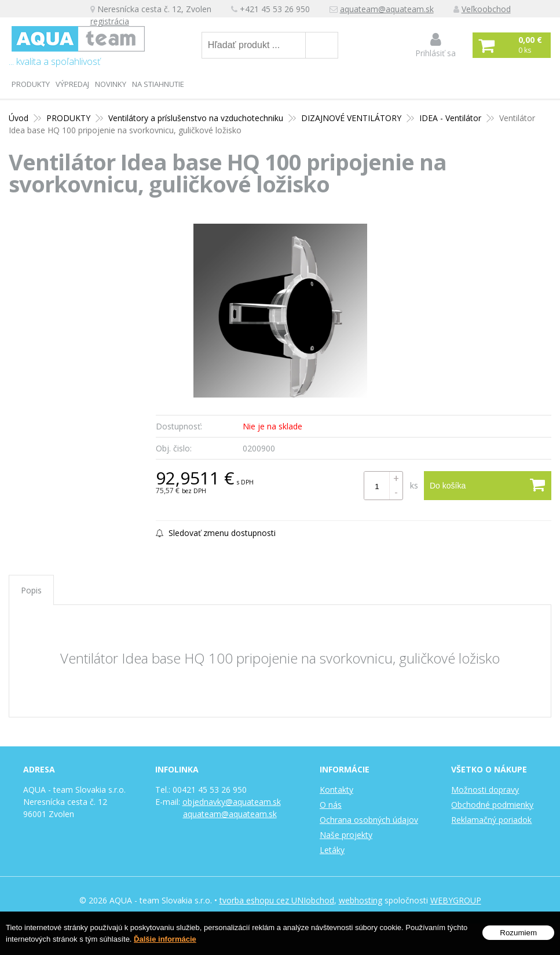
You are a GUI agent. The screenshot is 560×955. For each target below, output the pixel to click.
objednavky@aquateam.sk (232, 802)
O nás (331, 805)
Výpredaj (72, 84)
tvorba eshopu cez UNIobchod (277, 900)
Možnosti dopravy (485, 790)
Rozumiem (518, 933)
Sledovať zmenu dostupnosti (216, 533)
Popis (31, 590)
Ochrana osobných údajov (369, 820)
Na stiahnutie (158, 84)
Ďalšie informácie (165, 940)
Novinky (111, 84)
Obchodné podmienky (492, 805)
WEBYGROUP (456, 900)
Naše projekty (346, 835)
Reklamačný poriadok (491, 820)
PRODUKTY (31, 84)
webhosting (360, 900)
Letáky (332, 850)
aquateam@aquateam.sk (387, 9)
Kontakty (336, 790)
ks (414, 485)
